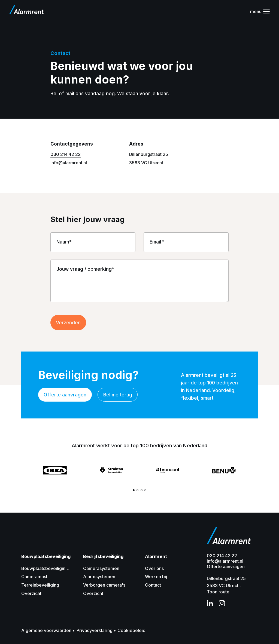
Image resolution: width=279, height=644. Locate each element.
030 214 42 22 (66, 154)
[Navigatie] (260, 11)
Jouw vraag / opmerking (84, 269)
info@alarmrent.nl (69, 163)
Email (155, 242)
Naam (63, 242)
